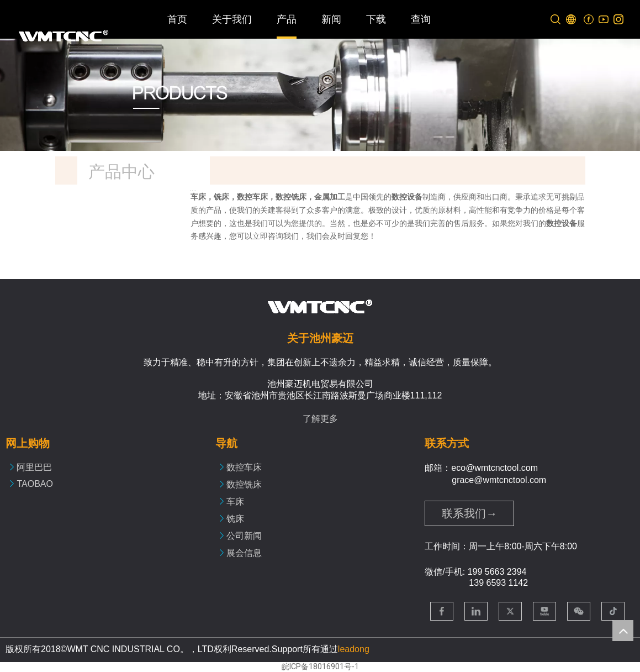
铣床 (235, 519)
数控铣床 (244, 484)
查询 (421, 19)
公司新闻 (244, 536)
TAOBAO (35, 484)
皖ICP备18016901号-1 (320, 666)
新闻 (331, 19)
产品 (287, 19)
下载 (376, 19)
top (623, 631)
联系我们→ (469, 513)
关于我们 (232, 19)
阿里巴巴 (34, 467)
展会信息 (244, 553)
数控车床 (244, 467)
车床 (235, 502)
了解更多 (320, 419)
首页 (177, 19)
